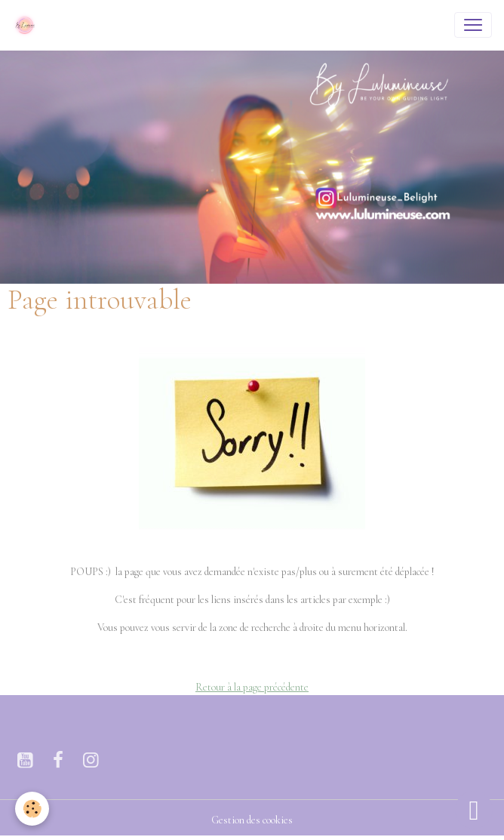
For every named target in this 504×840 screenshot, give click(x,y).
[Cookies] (32, 809)
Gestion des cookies (252, 820)
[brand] (28, 25)
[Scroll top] (474, 810)
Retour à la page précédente (252, 687)
